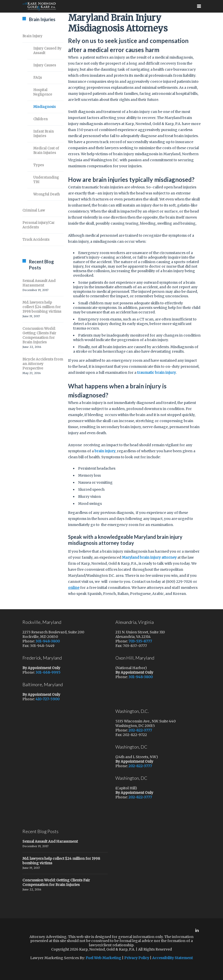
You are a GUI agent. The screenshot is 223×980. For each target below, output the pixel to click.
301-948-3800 (48, 641)
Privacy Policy (137, 958)
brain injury (105, 451)
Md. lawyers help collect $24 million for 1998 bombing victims (42, 307)
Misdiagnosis (44, 107)
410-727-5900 (47, 699)
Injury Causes (45, 65)
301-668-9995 (48, 672)
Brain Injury (32, 36)
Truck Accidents (36, 240)
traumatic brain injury (156, 373)
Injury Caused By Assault (47, 51)
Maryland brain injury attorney (149, 557)
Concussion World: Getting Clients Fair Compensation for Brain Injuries (39, 335)
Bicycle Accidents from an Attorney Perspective (43, 364)
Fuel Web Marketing (103, 958)
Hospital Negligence (43, 92)
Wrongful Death (46, 194)
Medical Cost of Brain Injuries (46, 151)
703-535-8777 (140, 641)
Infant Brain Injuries (43, 134)
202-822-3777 (140, 730)
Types (39, 165)
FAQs (38, 78)
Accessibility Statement (172, 958)
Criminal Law (34, 210)
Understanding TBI (46, 180)
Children (40, 119)
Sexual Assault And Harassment (39, 283)
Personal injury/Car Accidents (39, 225)
